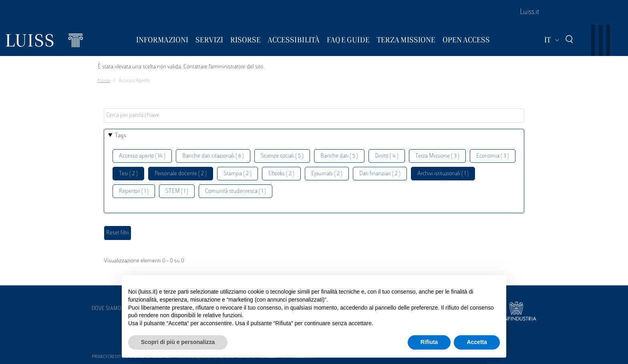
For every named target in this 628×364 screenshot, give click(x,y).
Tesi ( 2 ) (128, 174)
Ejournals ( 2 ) (327, 174)
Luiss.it (529, 12)
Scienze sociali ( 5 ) (282, 156)
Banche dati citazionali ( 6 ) (213, 156)
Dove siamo (107, 309)
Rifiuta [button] (429, 342)
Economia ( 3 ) (493, 156)
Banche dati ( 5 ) (339, 156)
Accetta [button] (477, 342)
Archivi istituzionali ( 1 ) (443, 174)
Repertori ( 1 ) (134, 191)
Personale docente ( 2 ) (181, 174)
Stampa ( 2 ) (238, 174)
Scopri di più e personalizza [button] (178, 342)
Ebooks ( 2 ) (281, 174)
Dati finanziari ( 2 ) (380, 174)
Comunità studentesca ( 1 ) (235, 191)
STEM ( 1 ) (177, 191)
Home (104, 81)
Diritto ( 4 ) (387, 156)
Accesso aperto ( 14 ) (142, 156)
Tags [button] (121, 136)
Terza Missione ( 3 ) (437, 156)
